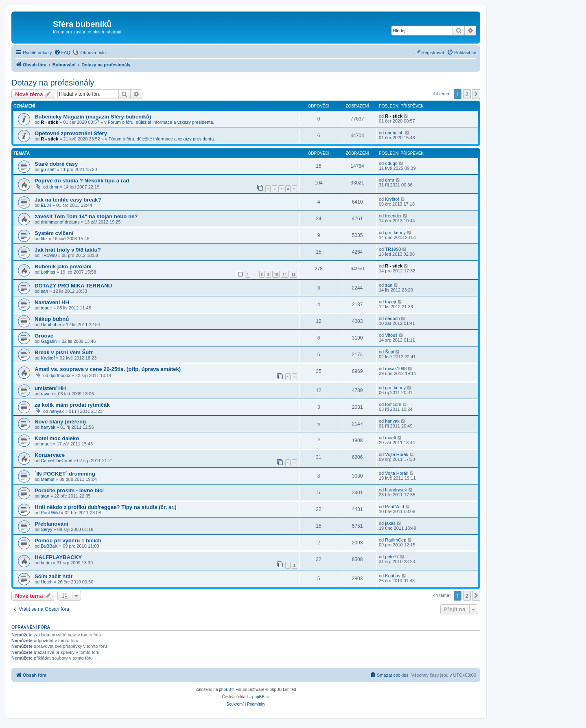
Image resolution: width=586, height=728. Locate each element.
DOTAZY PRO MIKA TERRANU (73, 286)
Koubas (392, 576)
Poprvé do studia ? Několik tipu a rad (82, 181)
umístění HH (50, 388)
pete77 (392, 557)
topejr (46, 308)
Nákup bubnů (52, 319)
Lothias (48, 272)
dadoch (392, 318)
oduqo (391, 163)
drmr (54, 187)
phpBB (225, 690)
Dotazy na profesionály (53, 83)
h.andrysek (396, 490)
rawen (47, 394)
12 (293, 274)
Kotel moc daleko (57, 438)
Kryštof (392, 199)
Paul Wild (50, 513)
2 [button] (467, 94)
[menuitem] (62, 53)
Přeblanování (51, 524)
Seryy (46, 529)
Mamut (48, 479)
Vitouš (391, 335)
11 (284, 274)
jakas (390, 523)
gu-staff (48, 169)
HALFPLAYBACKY (58, 557)
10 (276, 274)
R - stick (49, 122)
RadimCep (396, 540)
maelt (46, 444)
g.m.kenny (395, 232)
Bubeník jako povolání (63, 266)
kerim (46, 563)
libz (44, 239)
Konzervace (50, 455)
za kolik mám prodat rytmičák (72, 405)
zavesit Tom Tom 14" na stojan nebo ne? (86, 216)
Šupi (389, 352)
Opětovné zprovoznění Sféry (71, 133)
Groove (44, 336)
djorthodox (60, 375)
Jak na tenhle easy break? (68, 200)
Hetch (47, 582)
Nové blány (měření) (60, 422)
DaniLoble (51, 325)
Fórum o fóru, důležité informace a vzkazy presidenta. (161, 122)
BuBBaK (49, 546)
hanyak (56, 411)
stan (45, 496)
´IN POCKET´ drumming (65, 474)
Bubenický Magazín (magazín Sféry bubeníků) (93, 117)
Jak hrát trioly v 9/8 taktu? (68, 250)
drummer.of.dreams (60, 222)
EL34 (46, 205)
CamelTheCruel (56, 460)
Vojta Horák (397, 454)
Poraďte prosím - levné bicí (69, 490)
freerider (393, 216)
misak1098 (396, 368)
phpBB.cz (261, 697)
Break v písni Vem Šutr (64, 352)
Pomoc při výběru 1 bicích (68, 541)
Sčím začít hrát (54, 576)
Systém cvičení (54, 233)
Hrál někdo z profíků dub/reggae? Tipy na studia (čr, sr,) (106, 507)
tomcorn (393, 404)
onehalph (394, 133)
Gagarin (49, 341)
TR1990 (49, 255)
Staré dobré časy (56, 164)
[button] (476, 94)
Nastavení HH (52, 302)
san (44, 291)
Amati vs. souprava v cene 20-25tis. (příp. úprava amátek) (108, 369)
